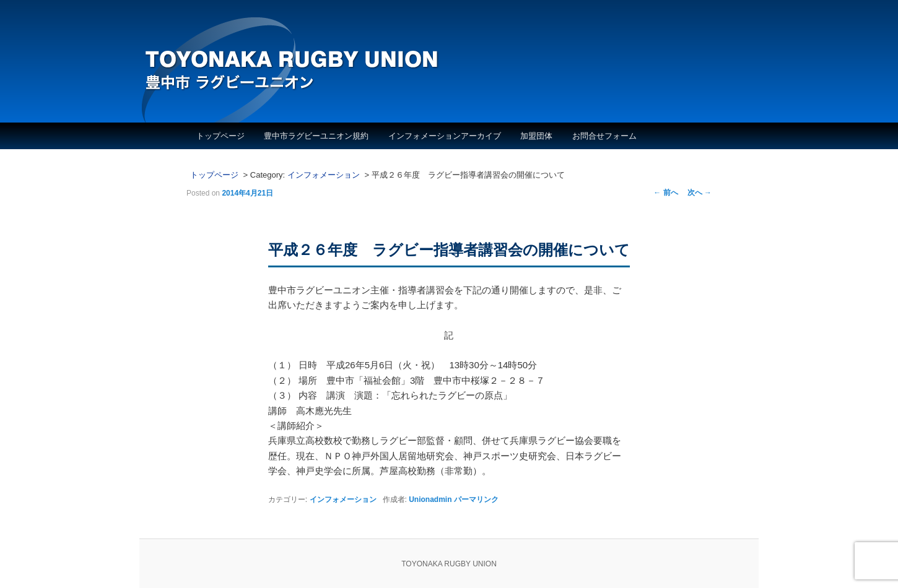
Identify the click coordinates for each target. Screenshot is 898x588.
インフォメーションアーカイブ (445, 136)
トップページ (220, 136)
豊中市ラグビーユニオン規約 (316, 136)
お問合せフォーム (604, 136)
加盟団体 (536, 136)
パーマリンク (476, 499)
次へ (700, 192)
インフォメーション (324, 175)
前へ (665, 192)
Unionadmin (430, 499)
